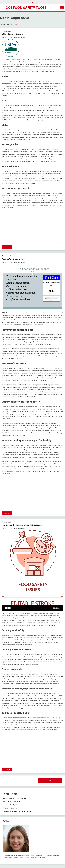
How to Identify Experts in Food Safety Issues (22, 525)
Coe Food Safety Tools (26, 8)
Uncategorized (6, 31)
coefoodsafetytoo (21, 37)
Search (50, 780)
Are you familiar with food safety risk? (15, 798)
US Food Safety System (12, 34)
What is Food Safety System (12, 801)
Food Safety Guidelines (12, 259)
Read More (7, 247)
